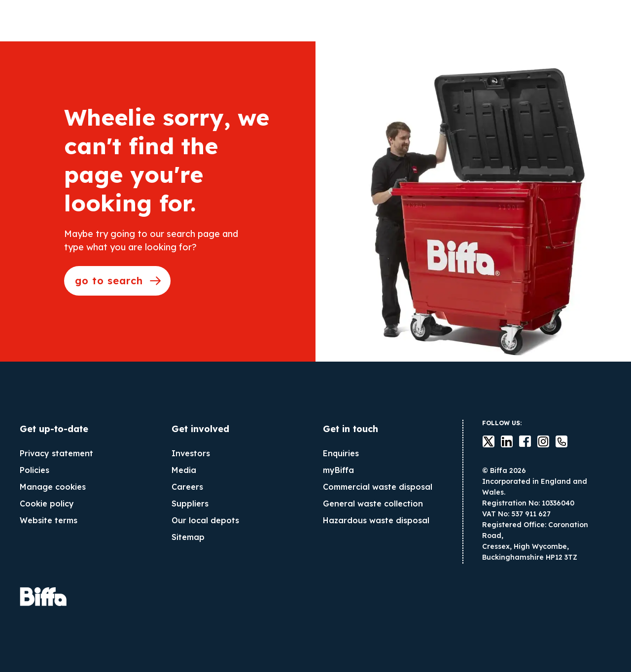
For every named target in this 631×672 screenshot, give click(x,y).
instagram (537, 441)
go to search (109, 281)
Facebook (519, 441)
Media (184, 470)
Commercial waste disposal (378, 487)
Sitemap (188, 537)
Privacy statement (56, 453)
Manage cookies (53, 487)
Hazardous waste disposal (376, 520)
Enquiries (341, 453)
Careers (187, 487)
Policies (35, 470)
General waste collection (373, 504)
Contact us (556, 441)
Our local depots (205, 520)
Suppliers (190, 504)
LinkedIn (501, 441)
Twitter (483, 441)
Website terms (49, 520)
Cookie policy (47, 504)
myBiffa (338, 470)
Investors (191, 453)
